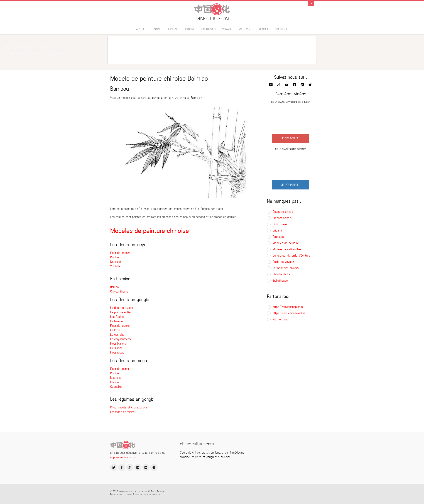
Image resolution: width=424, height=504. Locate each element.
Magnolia (116, 378)
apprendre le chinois (123, 457)
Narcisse (116, 262)
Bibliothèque (280, 281)
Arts (157, 29)
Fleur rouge (117, 353)
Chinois (172, 29)
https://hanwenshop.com (288, 307)
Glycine (115, 382)
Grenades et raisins (122, 412)
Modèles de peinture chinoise (150, 231)
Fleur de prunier (120, 253)
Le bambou (117, 321)
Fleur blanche (118, 344)
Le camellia (117, 335)
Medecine (245, 29)
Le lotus (115, 330)
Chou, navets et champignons (129, 407)
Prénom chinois (282, 218)
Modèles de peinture (286, 243)
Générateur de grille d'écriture (291, 256)
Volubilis (115, 266)
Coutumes (209, 29)
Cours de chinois (283, 212)
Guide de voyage (283, 262)
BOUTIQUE (282, 29)
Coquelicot (117, 387)
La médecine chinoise (286, 268)
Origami (277, 231)
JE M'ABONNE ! (291, 138)
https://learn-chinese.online (289, 313)
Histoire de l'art (282, 274)
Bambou (115, 287)
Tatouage (278, 237)
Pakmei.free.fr (281, 319)
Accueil (142, 29)
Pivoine (115, 257)
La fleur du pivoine (122, 308)
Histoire (189, 29)
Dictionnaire (280, 224)
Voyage (227, 29)
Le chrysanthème (121, 339)
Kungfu (264, 29)
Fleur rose (116, 348)
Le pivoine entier (121, 312)
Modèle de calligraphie (287, 249)
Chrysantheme (119, 292)
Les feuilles (117, 317)
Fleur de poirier (120, 369)
